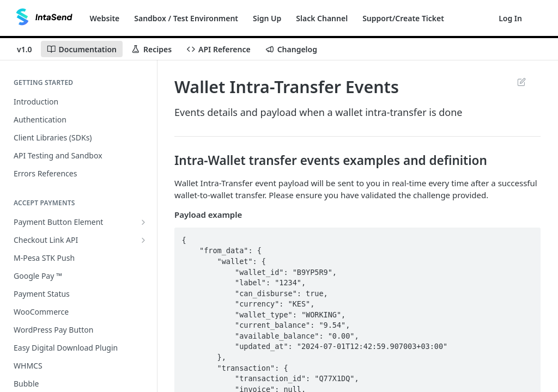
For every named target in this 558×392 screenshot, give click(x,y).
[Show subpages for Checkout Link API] (143, 240)
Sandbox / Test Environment (186, 18)
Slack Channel (322, 18)
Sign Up (267, 18)
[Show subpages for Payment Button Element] (143, 222)
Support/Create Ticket (403, 18)
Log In (510, 18)
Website (105, 18)
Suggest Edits (521, 82)
